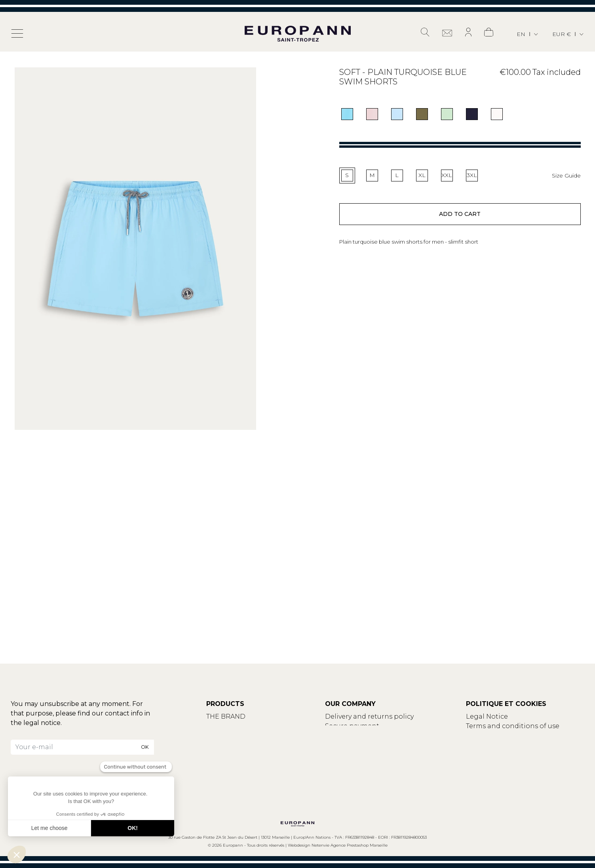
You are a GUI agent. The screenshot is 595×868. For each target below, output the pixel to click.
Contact (220, 726)
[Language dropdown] (528, 34)
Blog (214, 735)
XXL (447, 175)
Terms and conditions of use (513, 726)
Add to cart (460, 215)
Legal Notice (487, 716)
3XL (472, 175)
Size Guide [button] (566, 176)
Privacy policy (488, 735)
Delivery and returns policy (369, 716)
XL (422, 175)
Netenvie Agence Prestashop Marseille (350, 845)
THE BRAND (226, 716)
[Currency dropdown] (568, 34)
